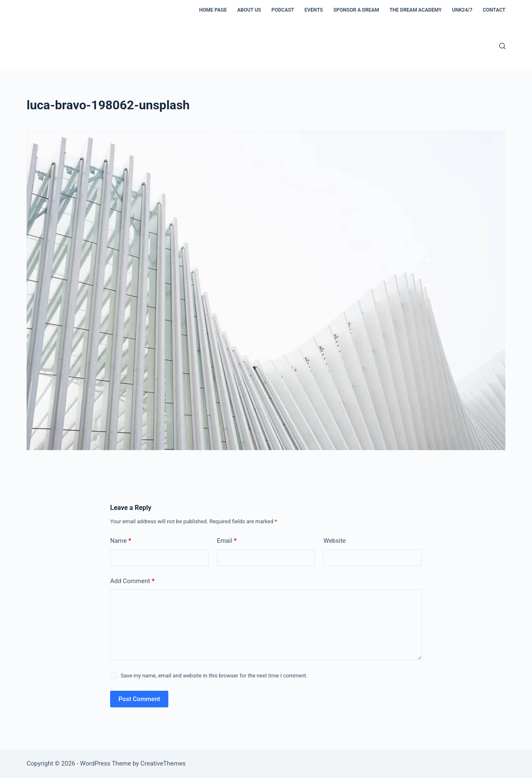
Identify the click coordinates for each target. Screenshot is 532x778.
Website (335, 541)
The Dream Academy (416, 10)
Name (121, 541)
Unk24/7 (462, 10)
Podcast (283, 10)
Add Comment (132, 581)
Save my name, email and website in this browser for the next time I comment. (214, 676)
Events (314, 10)
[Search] (502, 46)
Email (227, 541)
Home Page (213, 10)
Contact (494, 10)
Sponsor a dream (356, 10)
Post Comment (139, 699)
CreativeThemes (163, 763)
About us (249, 10)
